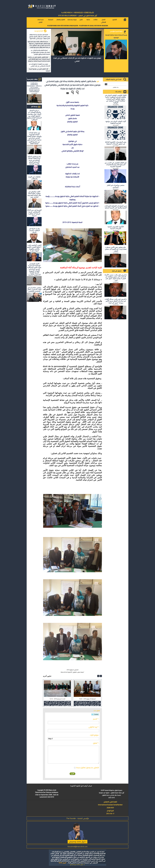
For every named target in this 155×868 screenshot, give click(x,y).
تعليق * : (96, 743)
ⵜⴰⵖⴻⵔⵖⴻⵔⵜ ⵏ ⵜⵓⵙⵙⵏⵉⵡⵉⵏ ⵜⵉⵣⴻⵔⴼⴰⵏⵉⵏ (77, 13)
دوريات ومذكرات (72, 20)
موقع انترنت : (94, 735)
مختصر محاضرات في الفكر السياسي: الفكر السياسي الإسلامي (34, 289)
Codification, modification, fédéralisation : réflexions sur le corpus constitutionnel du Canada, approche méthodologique (34, 87)
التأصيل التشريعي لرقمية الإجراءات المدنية (116, 228)
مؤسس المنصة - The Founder (78, 818)
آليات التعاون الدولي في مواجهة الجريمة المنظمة (39, 70)
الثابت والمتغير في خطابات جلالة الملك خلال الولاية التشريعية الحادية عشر (34, 194)
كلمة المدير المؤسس (116, 31)
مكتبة (88, 20)
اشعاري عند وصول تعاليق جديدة (88, 768)
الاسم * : (96, 719)
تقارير (81, 20)
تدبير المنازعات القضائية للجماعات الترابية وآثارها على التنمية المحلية (116, 207)
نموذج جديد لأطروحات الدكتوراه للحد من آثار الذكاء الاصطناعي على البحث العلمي (39, 65)
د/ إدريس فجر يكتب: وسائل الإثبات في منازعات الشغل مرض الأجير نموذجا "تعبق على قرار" (116, 301)
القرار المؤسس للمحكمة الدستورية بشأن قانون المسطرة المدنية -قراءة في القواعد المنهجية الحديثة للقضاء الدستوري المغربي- (34, 269)
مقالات (95, 20)
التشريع (115, 20)
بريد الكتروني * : (94, 727)
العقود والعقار (61, 20)
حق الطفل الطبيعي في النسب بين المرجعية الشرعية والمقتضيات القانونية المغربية (116, 165)
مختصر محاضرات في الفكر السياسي (116, 186)
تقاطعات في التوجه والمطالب (34, 178)
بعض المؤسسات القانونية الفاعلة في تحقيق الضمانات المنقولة (116, 143)
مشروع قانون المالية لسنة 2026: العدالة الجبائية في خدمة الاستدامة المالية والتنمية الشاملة (34, 160)
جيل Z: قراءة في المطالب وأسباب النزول (34, 230)
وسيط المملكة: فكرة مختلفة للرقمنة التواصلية (116, 36)
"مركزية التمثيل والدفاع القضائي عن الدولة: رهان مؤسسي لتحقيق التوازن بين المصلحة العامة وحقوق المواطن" (40, 52)
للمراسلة (51, 20)
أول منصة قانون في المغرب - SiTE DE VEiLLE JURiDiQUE (78, 16)
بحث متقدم (116, 87)
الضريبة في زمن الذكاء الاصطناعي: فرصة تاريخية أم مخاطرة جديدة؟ (34, 213)
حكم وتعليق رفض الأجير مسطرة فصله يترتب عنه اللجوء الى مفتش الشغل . (116, 249)
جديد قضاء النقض (40, 21)
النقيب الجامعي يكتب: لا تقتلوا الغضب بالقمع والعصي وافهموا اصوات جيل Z (34, 248)
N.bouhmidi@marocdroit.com (77, 846)
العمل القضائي (103, 21)
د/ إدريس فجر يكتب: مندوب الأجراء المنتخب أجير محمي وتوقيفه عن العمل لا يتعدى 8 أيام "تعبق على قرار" (116, 278)
